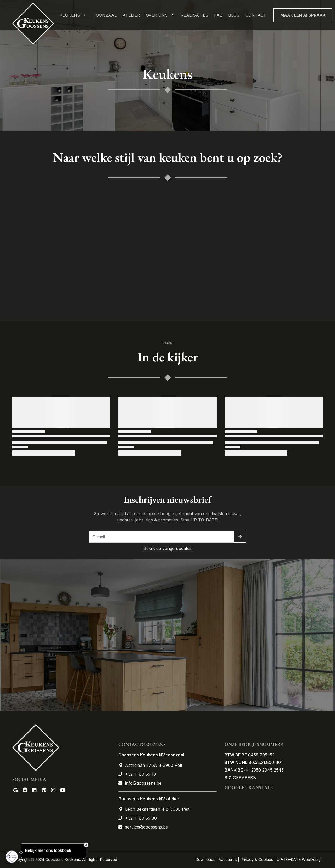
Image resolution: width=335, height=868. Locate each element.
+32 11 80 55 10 (141, 774)
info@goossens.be (143, 783)
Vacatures (228, 860)
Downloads (206, 860)
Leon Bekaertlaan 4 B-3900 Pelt (157, 809)
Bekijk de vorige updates (167, 548)
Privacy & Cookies (257, 860)
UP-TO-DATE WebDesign (300, 860)
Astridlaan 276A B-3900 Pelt (154, 765)
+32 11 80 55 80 (141, 818)
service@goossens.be (147, 827)
